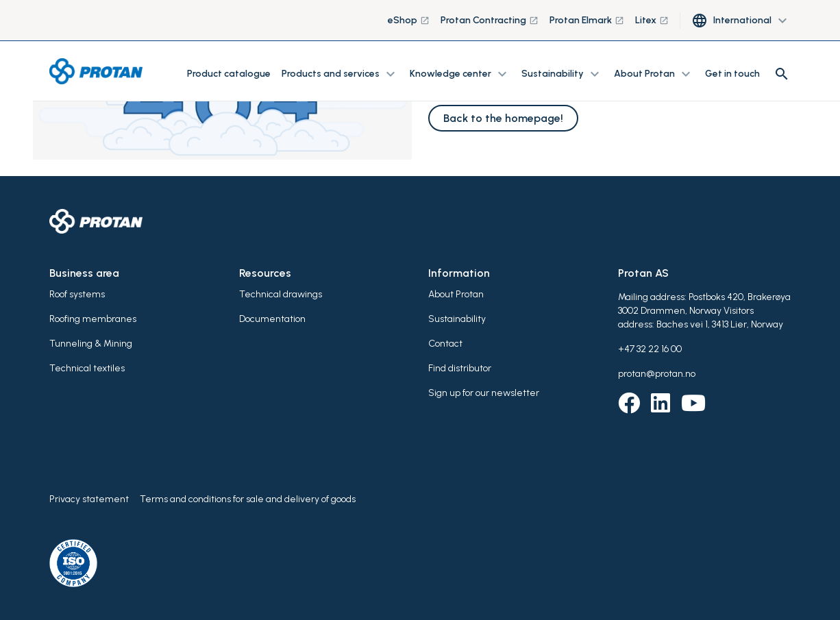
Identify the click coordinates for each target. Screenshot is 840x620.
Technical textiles (87, 368)
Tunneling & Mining (91, 344)
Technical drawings (281, 294)
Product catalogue (229, 74)
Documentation (272, 319)
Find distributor (460, 368)
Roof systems (77, 294)
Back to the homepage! (503, 118)
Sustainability (457, 319)
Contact (445, 344)
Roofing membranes (93, 319)
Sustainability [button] (562, 74)
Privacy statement (89, 499)
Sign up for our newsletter (484, 393)
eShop (409, 20)
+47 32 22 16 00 (650, 349)
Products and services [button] (340, 74)
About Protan (456, 294)
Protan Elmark (587, 20)
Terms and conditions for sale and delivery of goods (248, 499)
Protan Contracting (490, 20)
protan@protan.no (657, 374)
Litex (652, 20)
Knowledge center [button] (460, 74)
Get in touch (732, 74)
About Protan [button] (654, 74)
